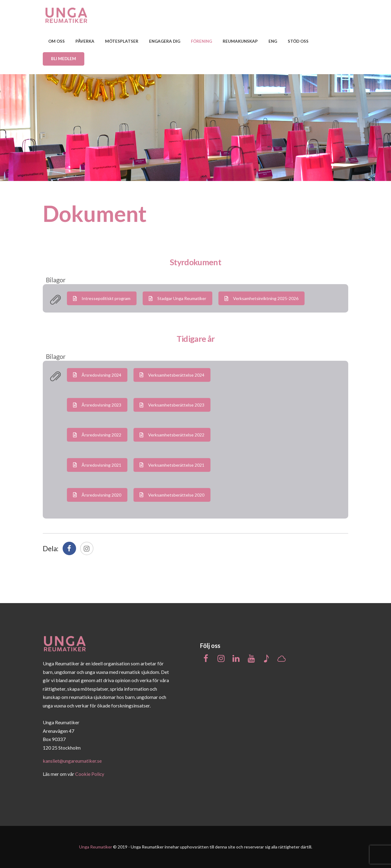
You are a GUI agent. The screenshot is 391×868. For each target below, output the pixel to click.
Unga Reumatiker (96, 847)
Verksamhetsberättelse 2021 (172, 465)
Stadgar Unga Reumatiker (177, 298)
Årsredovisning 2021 (97, 465)
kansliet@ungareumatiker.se (72, 761)
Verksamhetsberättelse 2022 (172, 435)
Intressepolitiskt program (102, 298)
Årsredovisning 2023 (97, 405)
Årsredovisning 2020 (97, 495)
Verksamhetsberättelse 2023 (172, 405)
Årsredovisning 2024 (97, 375)
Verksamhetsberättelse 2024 (172, 375)
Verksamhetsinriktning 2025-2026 (261, 298)
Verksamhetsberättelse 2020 (172, 495)
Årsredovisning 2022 (97, 435)
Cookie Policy (90, 774)
